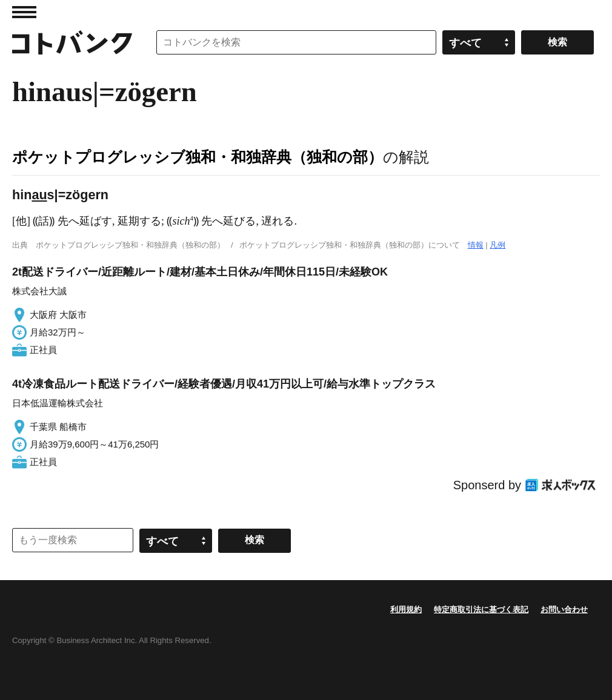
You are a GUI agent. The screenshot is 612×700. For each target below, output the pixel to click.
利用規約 (406, 609)
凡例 (497, 245)
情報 (476, 245)
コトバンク (72, 42)
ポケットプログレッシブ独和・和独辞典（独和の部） (198, 157)
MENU (24, 12)
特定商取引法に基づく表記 (481, 609)
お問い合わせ (564, 609)
